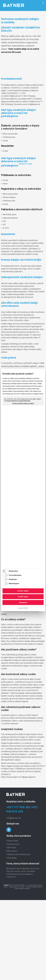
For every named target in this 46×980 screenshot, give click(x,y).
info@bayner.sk (34, 104)
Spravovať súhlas (25, 889)
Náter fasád (11, 848)
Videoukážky (11, 858)
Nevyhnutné (13, 571)
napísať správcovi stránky (17, 887)
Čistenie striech (13, 844)
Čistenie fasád (12, 841)
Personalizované (15, 575)
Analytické (13, 579)
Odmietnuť (23, 602)
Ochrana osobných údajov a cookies (23, 403)
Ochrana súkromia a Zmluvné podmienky (18, 401)
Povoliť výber (23, 597)
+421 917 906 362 (18, 807)
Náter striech (12, 851)
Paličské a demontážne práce (18, 854)
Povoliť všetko (23, 591)
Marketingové (14, 584)
